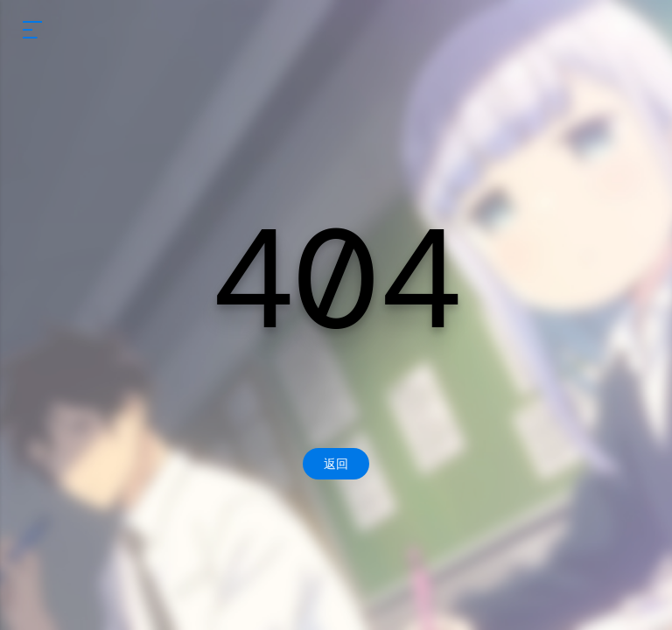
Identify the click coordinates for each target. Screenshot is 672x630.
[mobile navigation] (32, 30)
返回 (336, 464)
